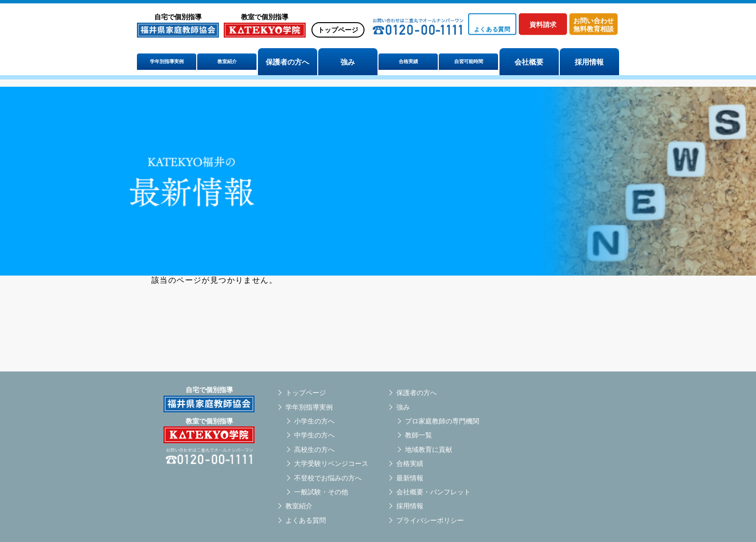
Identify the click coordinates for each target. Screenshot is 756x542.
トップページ (338, 30)
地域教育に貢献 (429, 449)
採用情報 (589, 62)
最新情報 (410, 478)
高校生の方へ (314, 449)
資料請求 (543, 25)
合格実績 (408, 62)
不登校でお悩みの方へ (328, 478)
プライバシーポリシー (430, 520)
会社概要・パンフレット (433, 492)
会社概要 (529, 62)
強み (348, 62)
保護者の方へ (287, 62)
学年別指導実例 (167, 62)
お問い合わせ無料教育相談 (594, 25)
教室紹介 (227, 62)
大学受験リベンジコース (331, 463)
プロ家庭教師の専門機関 (442, 421)
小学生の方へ (314, 421)
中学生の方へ (314, 435)
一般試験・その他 (321, 492)
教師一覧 (418, 435)
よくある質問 (306, 520)
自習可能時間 (469, 62)
